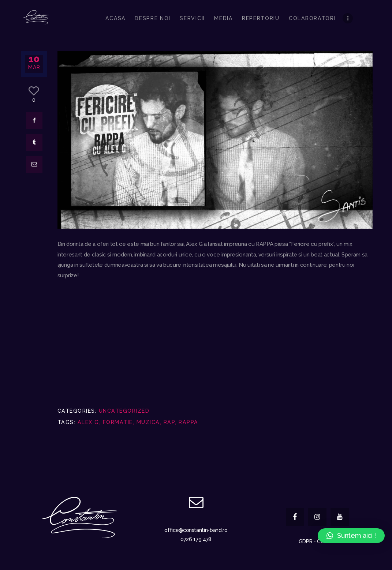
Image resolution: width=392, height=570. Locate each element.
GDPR (306, 541)
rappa (188, 422)
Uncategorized (124, 411)
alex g (88, 422)
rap (169, 422)
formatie (118, 422)
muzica (148, 422)
